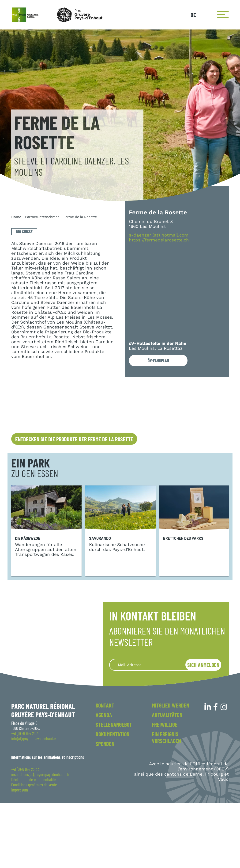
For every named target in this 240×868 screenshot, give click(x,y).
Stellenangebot (114, 790)
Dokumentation (112, 799)
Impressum (20, 855)
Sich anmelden (203, 730)
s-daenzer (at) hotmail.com (159, 235)
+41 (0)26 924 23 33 (25, 834)
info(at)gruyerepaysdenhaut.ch (34, 804)
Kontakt (105, 770)
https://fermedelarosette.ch (159, 240)
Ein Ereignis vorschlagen (166, 802)
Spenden (105, 809)
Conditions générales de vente (34, 850)
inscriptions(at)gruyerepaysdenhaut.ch (40, 839)
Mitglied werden (171, 770)
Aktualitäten (167, 780)
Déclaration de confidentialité (34, 845)
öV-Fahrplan (158, 361)
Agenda (104, 780)
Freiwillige (165, 790)
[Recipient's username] (153, 730)
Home (16, 217)
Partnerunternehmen (42, 217)
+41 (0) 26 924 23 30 (26, 799)
